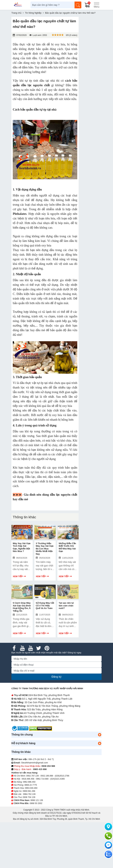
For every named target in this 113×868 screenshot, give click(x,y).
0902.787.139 (32, 776)
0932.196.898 (47, 776)
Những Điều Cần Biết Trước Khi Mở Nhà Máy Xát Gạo (67, 547)
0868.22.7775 (31, 785)
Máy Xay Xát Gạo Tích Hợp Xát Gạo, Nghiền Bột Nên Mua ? (22, 547)
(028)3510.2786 (62, 776)
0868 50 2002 (36, 803)
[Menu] (96, 5)
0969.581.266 (29, 791)
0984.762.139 (29, 794)
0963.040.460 (31, 788)
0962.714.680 (42, 779)
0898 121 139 (37, 800)
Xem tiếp (18, 576)
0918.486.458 (28, 779)
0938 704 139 (29, 797)
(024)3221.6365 (58, 779)
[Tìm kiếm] (78, 5)
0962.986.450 (29, 782)
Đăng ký (57, 677)
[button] (100, 735)
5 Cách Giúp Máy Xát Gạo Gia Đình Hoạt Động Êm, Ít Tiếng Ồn (22, 607)
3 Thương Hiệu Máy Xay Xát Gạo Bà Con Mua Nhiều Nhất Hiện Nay (45, 549)
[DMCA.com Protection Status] (41, 728)
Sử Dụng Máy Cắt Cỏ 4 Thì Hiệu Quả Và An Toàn (45, 606)
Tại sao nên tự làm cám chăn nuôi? (66, 606)
